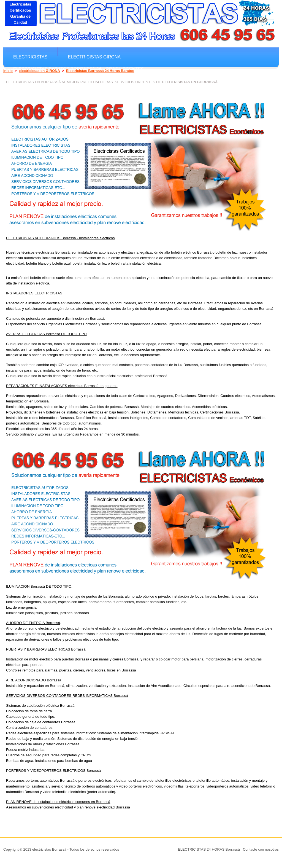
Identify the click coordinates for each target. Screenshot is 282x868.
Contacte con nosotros (261, 849)
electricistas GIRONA (94, 57)
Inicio (8, 71)
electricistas (30, 57)
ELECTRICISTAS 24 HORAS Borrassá (209, 849)
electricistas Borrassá (49, 849)
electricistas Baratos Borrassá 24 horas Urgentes (78, 69)
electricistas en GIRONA (39, 71)
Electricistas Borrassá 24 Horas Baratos (100, 71)
